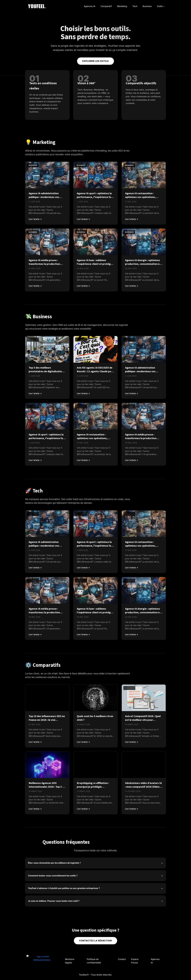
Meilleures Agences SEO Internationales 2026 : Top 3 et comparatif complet (47, 787)
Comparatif (106, 6)
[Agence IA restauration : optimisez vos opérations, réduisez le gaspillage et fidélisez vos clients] (144, 187)
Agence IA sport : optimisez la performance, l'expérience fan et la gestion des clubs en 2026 (95, 197)
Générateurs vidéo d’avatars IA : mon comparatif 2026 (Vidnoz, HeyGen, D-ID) (143, 787)
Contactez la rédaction (95, 941)
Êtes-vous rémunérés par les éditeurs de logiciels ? (54, 863)
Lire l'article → (35, 219)
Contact (122, 959)
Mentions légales (70, 961)
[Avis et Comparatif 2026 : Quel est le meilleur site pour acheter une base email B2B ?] (144, 710)
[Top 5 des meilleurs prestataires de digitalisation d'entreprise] (47, 362)
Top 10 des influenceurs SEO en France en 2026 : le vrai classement (47, 720)
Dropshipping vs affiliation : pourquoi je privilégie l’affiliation (93, 787)
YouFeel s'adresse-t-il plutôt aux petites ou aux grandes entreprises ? (64, 888)
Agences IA (90, 6)
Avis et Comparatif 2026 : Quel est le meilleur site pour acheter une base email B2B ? (143, 720)
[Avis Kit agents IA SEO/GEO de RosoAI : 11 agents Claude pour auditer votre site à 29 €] (95, 362)
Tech (135, 6)
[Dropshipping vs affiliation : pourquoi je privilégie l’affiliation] (95, 777)
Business (147, 6)
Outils (160, 6)
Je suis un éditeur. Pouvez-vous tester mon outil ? (54, 901)
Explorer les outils (96, 61)
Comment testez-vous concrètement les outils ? (53, 876)
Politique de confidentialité (94, 961)
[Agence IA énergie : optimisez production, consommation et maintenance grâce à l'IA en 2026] (144, 254)
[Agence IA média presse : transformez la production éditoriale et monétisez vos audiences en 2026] (47, 254)
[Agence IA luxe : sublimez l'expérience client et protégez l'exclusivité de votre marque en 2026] (95, 254)
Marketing (122, 6)
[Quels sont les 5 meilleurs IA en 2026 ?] (95, 710)
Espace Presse (135, 961)
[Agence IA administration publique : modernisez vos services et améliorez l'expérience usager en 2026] (47, 187)
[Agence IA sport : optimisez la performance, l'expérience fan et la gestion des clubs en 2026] (95, 187)
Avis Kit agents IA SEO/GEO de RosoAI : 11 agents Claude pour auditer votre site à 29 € (95, 371)
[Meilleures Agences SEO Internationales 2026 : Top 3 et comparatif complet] (47, 777)
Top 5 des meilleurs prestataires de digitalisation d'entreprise (46, 371)
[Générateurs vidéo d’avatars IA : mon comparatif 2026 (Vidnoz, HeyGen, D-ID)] (144, 777)
